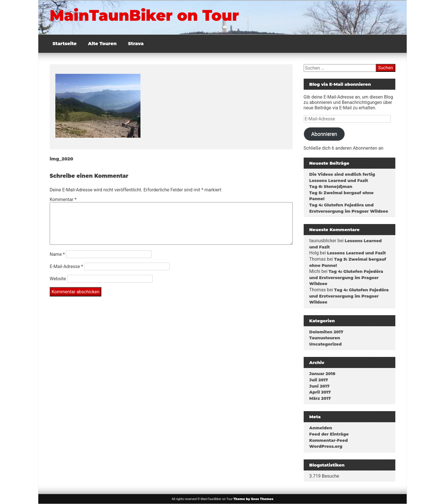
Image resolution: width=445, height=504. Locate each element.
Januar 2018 (322, 374)
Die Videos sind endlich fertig (342, 174)
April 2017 (320, 392)
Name (57, 254)
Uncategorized (326, 344)
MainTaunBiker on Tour (144, 15)
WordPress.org (326, 446)
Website (58, 279)
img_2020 (61, 159)
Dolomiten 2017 (326, 332)
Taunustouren (325, 338)
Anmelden (321, 428)
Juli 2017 (319, 380)
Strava (136, 44)
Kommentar (63, 199)
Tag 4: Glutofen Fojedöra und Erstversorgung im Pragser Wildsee (346, 278)
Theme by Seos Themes (253, 499)
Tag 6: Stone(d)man (331, 187)
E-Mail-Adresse (66, 266)
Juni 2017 (319, 386)
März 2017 (320, 398)
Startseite (65, 44)
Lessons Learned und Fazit (339, 181)
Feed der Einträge (329, 434)
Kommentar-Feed (329, 440)
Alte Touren (102, 44)
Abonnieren (324, 134)
